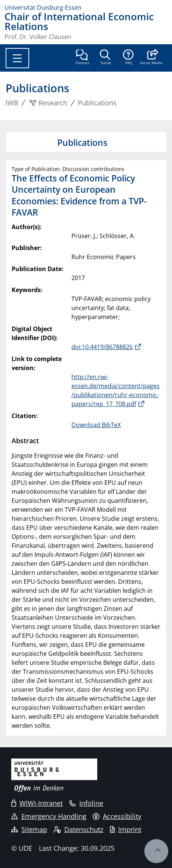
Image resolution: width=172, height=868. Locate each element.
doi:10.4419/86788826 (102, 347)
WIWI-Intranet (37, 803)
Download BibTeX (96, 425)
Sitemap (29, 829)
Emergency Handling (49, 816)
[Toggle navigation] (17, 58)
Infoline (86, 803)
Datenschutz (78, 829)
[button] (151, 58)
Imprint (126, 829)
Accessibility (117, 816)
